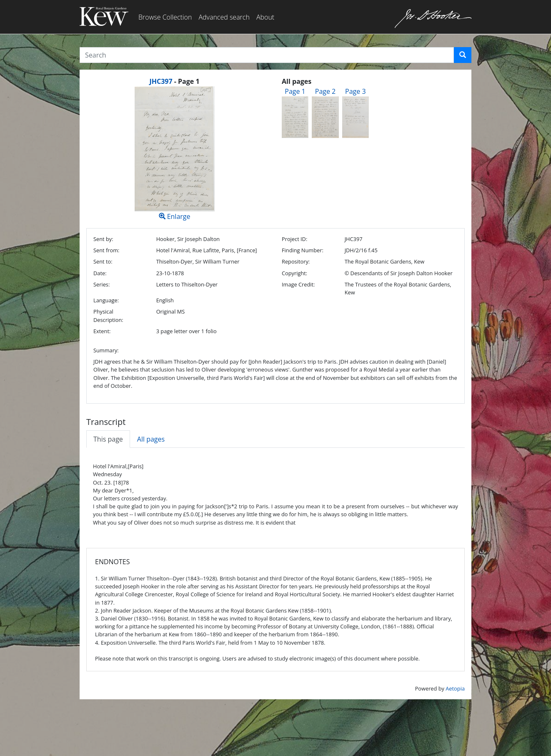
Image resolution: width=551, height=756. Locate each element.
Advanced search (224, 17)
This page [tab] (108, 439)
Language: (106, 300)
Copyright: (294, 273)
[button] (463, 55)
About (265, 17)
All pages (151, 439)
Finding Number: (303, 250)
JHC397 (161, 81)
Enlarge (174, 154)
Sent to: (103, 261)
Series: (101, 284)
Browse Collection (165, 17)
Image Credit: (298, 284)
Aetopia (455, 688)
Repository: (296, 261)
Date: (100, 273)
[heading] (174, 81)
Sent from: (106, 250)
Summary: (106, 350)
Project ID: (294, 239)
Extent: (102, 331)
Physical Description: (108, 315)
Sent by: (103, 239)
